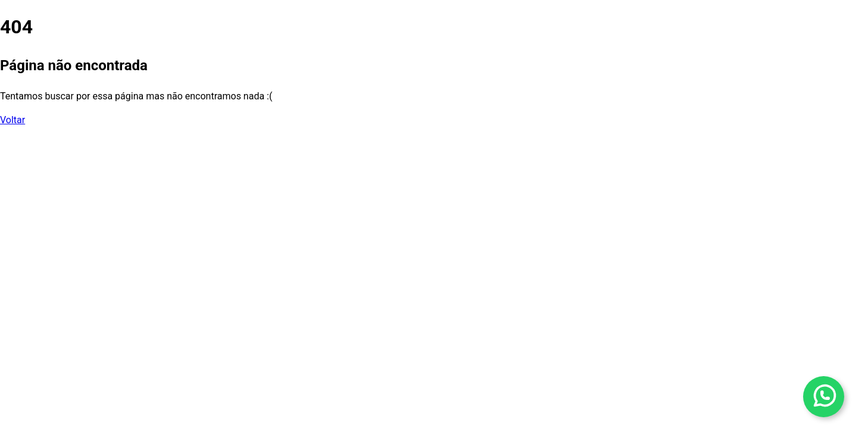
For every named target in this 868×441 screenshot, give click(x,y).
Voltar (13, 120)
